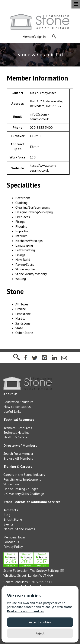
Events (8, 524)
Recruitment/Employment (22, 479)
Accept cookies (40, 622)
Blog (7, 515)
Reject (40, 633)
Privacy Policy (13, 547)
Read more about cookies (25, 611)
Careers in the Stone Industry (24, 475)
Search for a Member (18, 453)
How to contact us (17, 407)
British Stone (13, 519)
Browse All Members (18, 458)
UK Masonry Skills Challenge (24, 494)
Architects (11, 510)
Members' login (14, 537)
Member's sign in (34, 37)
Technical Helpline (16, 432)
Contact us (11, 542)
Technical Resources (18, 428)
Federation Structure (18, 402)
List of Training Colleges (21, 489)
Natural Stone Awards (19, 529)
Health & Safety (15, 437)
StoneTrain (11, 484)
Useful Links (12, 411)
